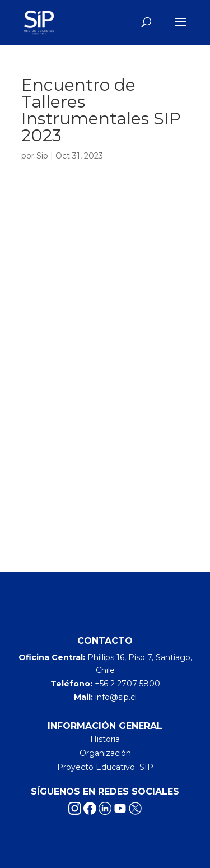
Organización (105, 753)
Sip (42, 156)
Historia (105, 739)
